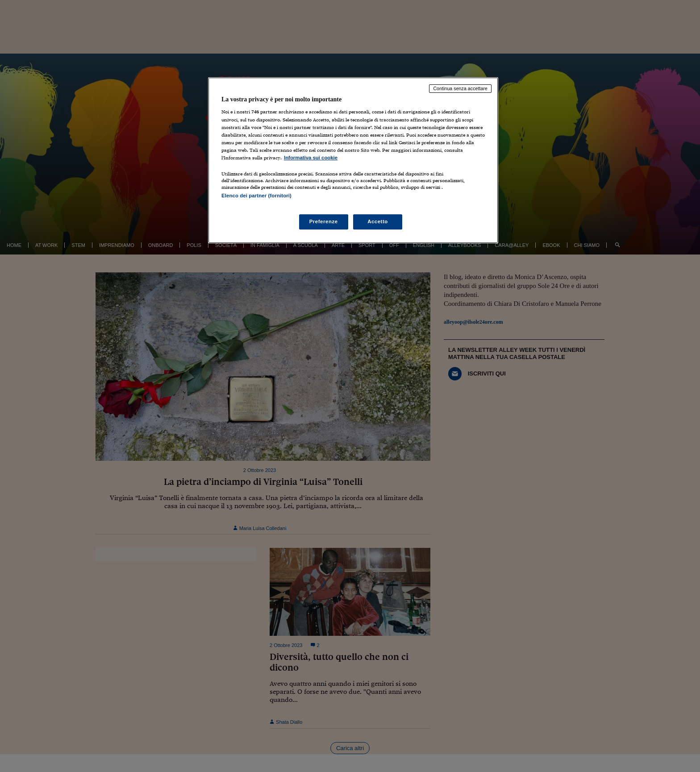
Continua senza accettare (460, 88)
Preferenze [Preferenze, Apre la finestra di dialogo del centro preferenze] (324, 221)
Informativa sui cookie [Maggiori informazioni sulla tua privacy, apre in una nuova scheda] (311, 158)
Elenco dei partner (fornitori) (256, 196)
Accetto (378, 221)
